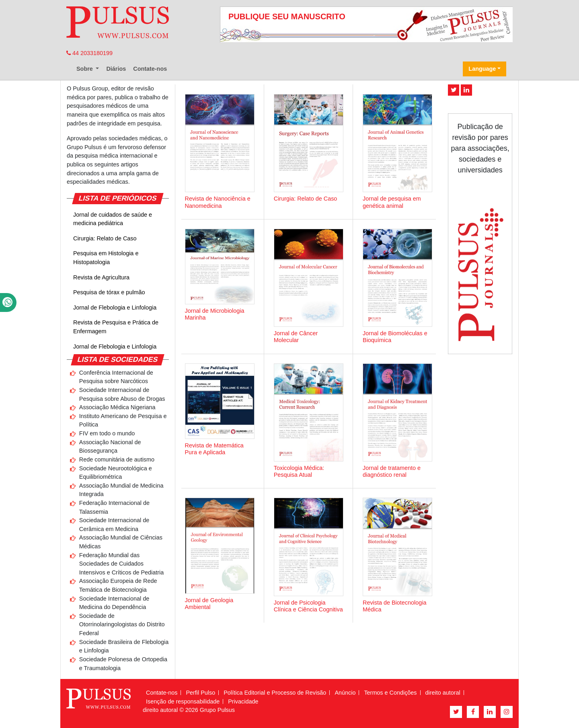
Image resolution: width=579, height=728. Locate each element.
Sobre (85, 69)
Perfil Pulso (200, 693)
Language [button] (482, 69)
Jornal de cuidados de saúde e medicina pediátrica (113, 219)
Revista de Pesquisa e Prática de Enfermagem (116, 327)
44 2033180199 (89, 53)
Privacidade (243, 701)
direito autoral (443, 693)
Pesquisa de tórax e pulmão (109, 292)
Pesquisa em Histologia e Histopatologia (106, 258)
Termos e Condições (390, 693)
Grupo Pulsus (217, 710)
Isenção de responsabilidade (183, 701)
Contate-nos (150, 69)
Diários (116, 69)
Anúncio (345, 693)
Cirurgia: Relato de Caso (105, 238)
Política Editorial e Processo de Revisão (275, 693)
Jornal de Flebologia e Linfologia (115, 308)
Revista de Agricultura (101, 277)
